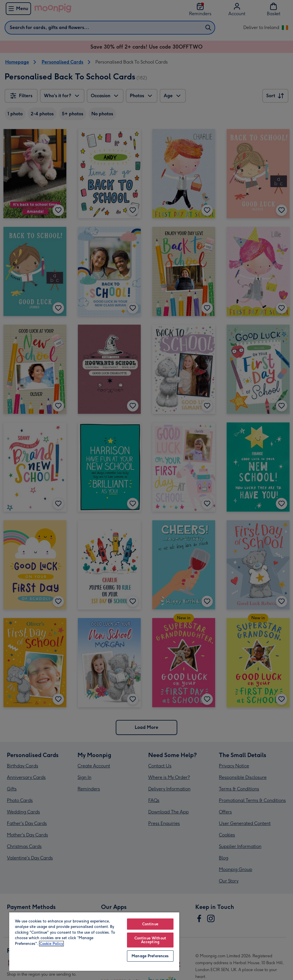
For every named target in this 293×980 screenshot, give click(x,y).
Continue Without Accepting (150, 940)
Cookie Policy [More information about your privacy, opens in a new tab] (51, 944)
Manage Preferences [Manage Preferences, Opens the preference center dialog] (150, 956)
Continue (150, 924)
